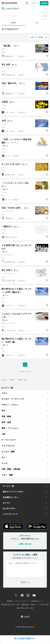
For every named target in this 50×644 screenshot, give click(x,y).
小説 (3, 49)
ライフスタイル (7, 68)
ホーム (4, 380)
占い (3, 298)
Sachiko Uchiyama (10, 175)
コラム (4, 87)
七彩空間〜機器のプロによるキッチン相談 (10, 75)
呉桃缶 (7, 237)
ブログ (12, 380)
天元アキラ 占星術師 (10, 306)
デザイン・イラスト (9, 323)
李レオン (8, 156)
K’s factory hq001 (11, 331)
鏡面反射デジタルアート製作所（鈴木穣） (10, 56)
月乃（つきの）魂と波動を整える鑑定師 (10, 112)
